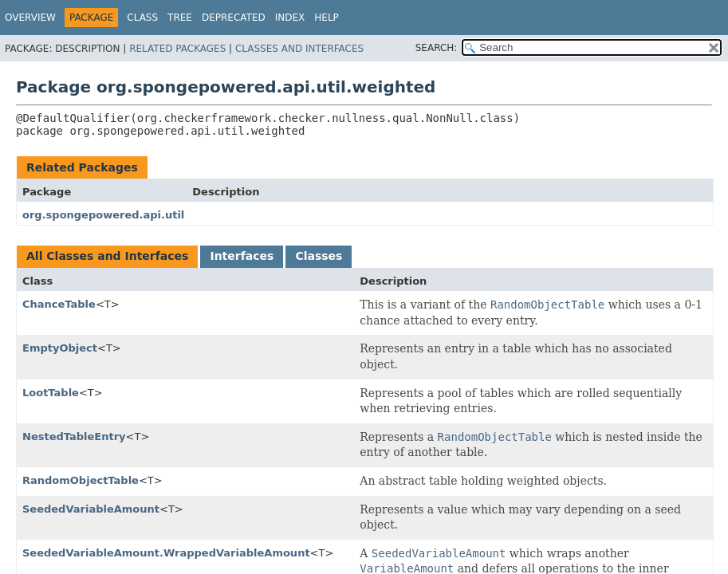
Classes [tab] (319, 256)
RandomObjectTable (81, 480)
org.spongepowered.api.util (103, 215)
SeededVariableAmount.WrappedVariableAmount (166, 553)
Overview (30, 18)
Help (327, 18)
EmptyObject (60, 348)
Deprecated (234, 18)
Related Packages (177, 49)
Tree (180, 18)
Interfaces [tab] (242, 256)
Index (290, 18)
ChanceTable (59, 304)
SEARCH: (437, 48)
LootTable (51, 393)
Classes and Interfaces (299, 49)
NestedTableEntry (74, 436)
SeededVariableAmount (91, 509)
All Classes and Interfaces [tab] (107, 256)
